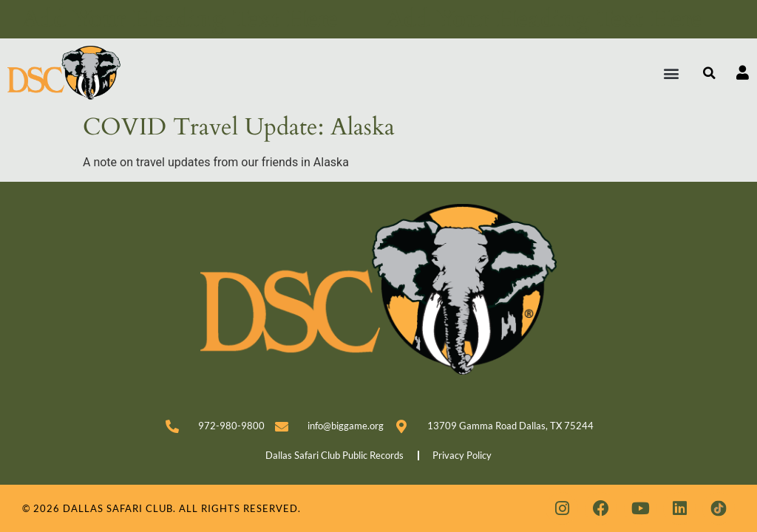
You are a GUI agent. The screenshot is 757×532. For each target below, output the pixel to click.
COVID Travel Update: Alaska (239, 127)
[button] (672, 73)
